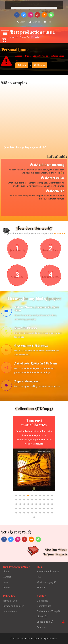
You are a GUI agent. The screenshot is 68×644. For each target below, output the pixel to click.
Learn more (60, 234)
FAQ (39, 578)
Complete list (44, 606)
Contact (7, 578)
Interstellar (56, 178)
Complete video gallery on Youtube (25, 147)
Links (5, 583)
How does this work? (48, 572)
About (6, 572)
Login (21, 22)
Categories (43, 601)
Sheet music (45, 621)
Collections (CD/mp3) (48, 611)
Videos (42, 616)
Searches (42, 627)
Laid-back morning (51, 165)
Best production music (34, 34)
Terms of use (10, 601)
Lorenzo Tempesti (31, 638)
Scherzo (59, 191)
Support (41, 588)
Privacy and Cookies (13, 606)
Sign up (35, 22)
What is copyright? (47, 583)
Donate (6, 588)
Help (48, 22)
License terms (10, 611)
